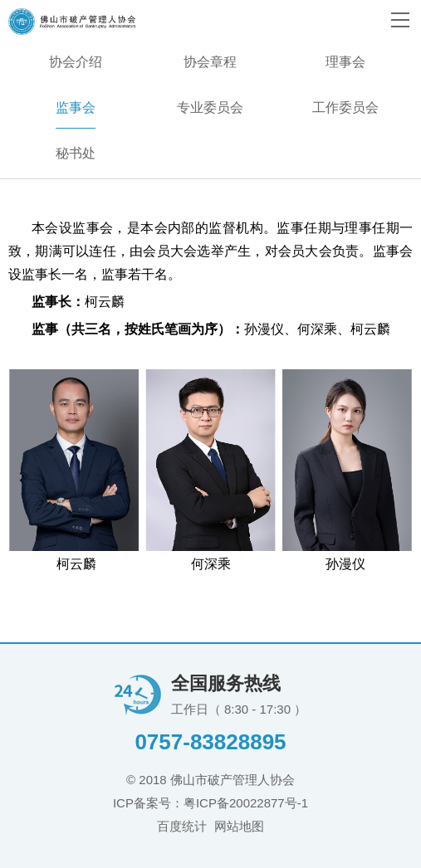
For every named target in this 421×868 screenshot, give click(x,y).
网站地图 (239, 826)
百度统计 (182, 826)
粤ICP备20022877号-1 (246, 803)
